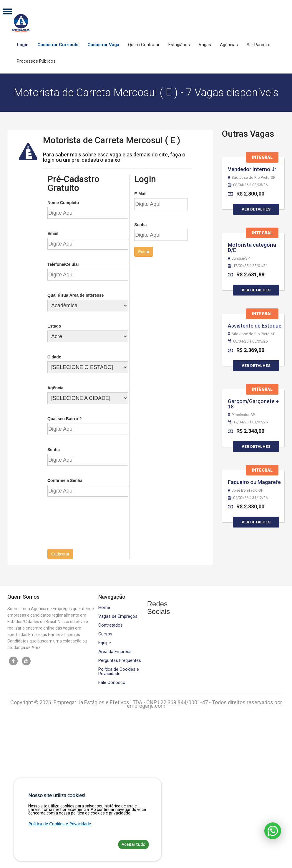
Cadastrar (60, 553)
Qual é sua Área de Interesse (76, 295)
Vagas (205, 45)
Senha (54, 449)
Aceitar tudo (133, 844)
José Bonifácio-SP (245, 490)
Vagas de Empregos (118, 616)
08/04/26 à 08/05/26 (248, 185)
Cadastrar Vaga (103, 45)
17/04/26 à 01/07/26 (248, 422)
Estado (54, 325)
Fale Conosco (112, 682)
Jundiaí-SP (239, 258)
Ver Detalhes (256, 209)
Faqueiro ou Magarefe (254, 482)
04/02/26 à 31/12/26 (248, 498)
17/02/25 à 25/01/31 (248, 266)
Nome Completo (63, 202)
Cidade (54, 356)
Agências (229, 45)
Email (53, 233)
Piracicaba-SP (241, 415)
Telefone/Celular (63, 264)
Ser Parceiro (259, 45)
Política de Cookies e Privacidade (119, 671)
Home (104, 607)
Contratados (111, 624)
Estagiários (179, 45)
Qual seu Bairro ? (65, 418)
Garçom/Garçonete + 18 (253, 404)
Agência (55, 387)
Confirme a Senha (65, 480)
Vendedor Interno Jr (252, 169)
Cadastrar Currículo (58, 45)
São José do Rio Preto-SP (252, 178)
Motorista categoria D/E (252, 247)
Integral (262, 157)
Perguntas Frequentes (120, 660)
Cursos (105, 633)
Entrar (144, 251)
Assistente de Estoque (255, 326)
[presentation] (92, 525)
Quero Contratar (144, 45)
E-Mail (140, 193)
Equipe (105, 642)
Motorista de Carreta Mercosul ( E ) (112, 140)
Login (23, 45)
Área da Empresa (115, 651)
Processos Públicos (36, 61)
